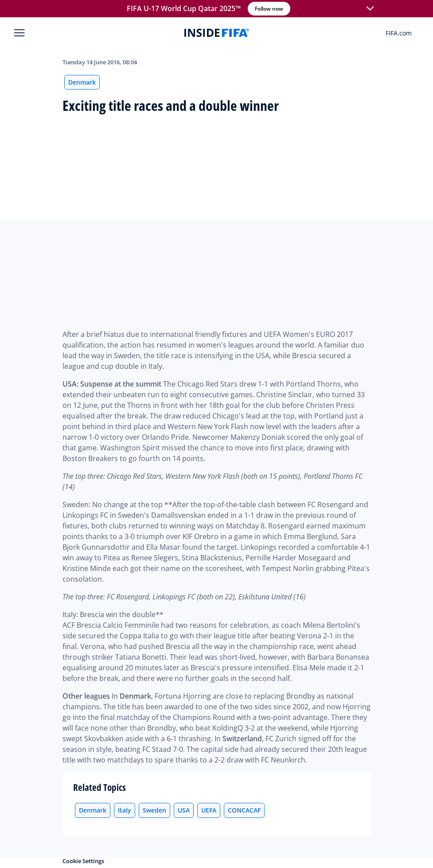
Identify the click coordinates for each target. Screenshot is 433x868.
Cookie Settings (83, 861)
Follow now (269, 9)
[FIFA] (217, 33)
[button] (370, 9)
